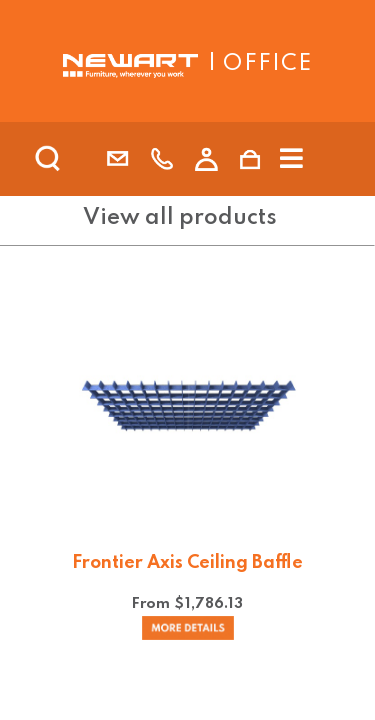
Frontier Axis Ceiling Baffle (187, 563)
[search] (74, 159)
